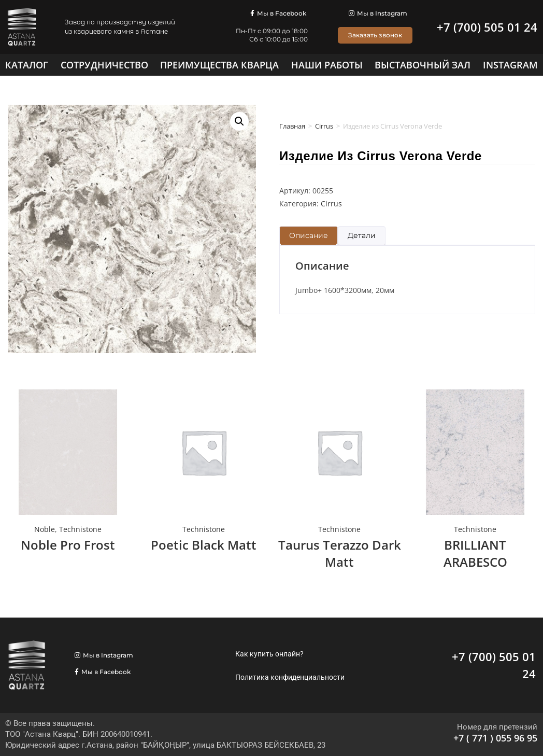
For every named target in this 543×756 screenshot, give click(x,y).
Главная (292, 126)
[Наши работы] (327, 65)
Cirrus (324, 126)
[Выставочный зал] (423, 65)
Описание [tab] (309, 235)
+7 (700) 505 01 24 (487, 27)
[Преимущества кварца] (219, 65)
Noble (45, 529)
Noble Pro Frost (68, 545)
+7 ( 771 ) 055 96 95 (495, 738)
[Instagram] (510, 65)
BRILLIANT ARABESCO (475, 554)
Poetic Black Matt (204, 545)
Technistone (80, 529)
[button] (239, 121)
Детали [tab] (362, 235)
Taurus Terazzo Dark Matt (340, 554)
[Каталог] (27, 65)
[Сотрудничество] (104, 65)
